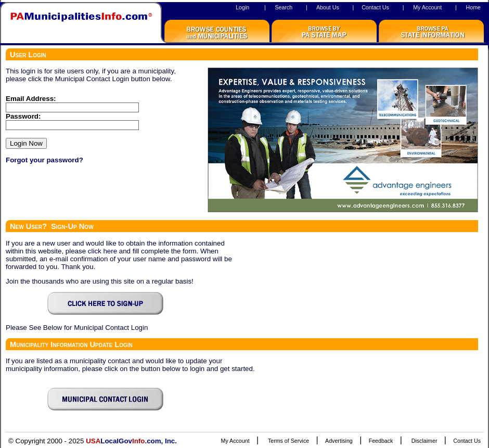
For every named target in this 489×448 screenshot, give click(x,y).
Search (284, 7)
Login (242, 7)
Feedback (381, 441)
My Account (427, 7)
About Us (328, 7)
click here (102, 251)
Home (473, 7)
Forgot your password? (44, 160)
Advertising (339, 441)
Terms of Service (288, 441)
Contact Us (375, 7)
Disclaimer (424, 441)
